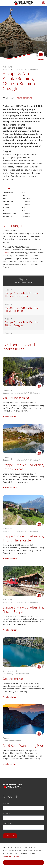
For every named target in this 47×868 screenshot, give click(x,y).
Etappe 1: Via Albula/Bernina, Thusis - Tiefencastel (22, 295)
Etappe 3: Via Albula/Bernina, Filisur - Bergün (22, 324)
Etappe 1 (8, 289)
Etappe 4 (8, 333)
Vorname (6, 813)
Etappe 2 (8, 304)
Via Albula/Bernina (25, 98)
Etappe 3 (8, 319)
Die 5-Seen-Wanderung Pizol (23, 746)
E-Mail (6, 803)
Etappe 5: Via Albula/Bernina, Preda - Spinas (23, 467)
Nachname (7, 823)
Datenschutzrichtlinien (11, 857)
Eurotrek (7, 253)
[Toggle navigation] (5, 3)
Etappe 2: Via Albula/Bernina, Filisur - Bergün (22, 309)
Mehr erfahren (10, 416)
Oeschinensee (13, 678)
